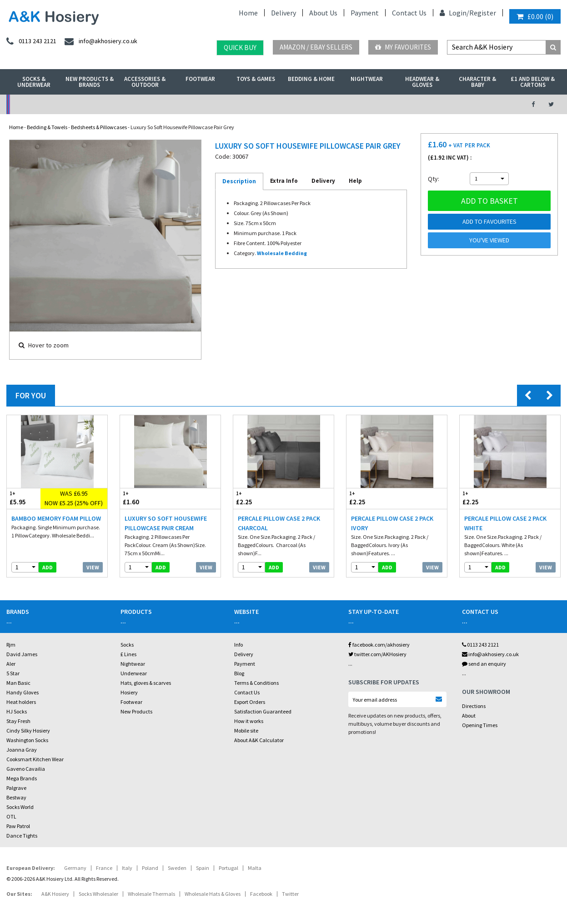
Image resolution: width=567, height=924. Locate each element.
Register (483, 13)
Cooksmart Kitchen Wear (35, 759)
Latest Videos (452, 104)
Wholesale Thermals (151, 894)
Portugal (228, 868)
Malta (255, 868)
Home (248, 13)
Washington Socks (27, 740)
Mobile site (246, 731)
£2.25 (258, 498)
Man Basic (18, 683)
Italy (127, 868)
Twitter (290, 894)
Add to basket (489, 201)
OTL (11, 816)
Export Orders (250, 702)
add (48, 567)
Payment (365, 13)
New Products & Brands (90, 82)
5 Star (13, 673)
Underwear (134, 673)
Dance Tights (22, 836)
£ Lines (128, 654)
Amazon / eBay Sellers (316, 47)
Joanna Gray (22, 750)
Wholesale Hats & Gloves (213, 894)
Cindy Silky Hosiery (28, 731)
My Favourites (403, 47)
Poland (150, 868)
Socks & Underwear (34, 82)
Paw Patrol (18, 826)
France (104, 868)
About (469, 716)
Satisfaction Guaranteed (263, 711)
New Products (136, 711)
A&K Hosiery (55, 894)
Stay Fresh (18, 721)
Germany (75, 868)
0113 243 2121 (480, 645)
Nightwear (367, 79)
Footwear (200, 79)
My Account (198, 104)
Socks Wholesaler (98, 894)
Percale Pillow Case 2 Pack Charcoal (279, 523)
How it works (249, 721)
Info (238, 645)
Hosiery (129, 692)
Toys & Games (256, 79)
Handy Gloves (23, 692)
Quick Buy (240, 48)
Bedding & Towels (47, 127)
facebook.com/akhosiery (379, 645)
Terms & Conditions (256, 683)
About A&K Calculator (259, 740)
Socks (127, 645)
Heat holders (21, 702)
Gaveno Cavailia (26, 769)
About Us (323, 13)
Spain (203, 868)
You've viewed (489, 240)
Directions (474, 706)
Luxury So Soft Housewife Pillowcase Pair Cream (166, 523)
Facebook (261, 894)
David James (22, 654)
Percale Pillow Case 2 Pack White (505, 523)
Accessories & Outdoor (145, 82)
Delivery (283, 13)
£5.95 (24, 498)
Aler (11, 664)
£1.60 (145, 498)
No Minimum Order (70, 104)
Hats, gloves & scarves (146, 683)
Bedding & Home (311, 79)
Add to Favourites (489, 221)
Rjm (11, 645)
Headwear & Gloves (422, 82)
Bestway (16, 797)
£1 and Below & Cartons (533, 82)
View (93, 567)
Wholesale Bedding (282, 253)
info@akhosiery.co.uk (490, 654)
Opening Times (480, 725)
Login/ (454, 13)
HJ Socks (17, 711)
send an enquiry (484, 664)
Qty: (434, 179)
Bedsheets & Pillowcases (99, 127)
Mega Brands (22, 778)
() (535, 16)
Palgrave (16, 788)
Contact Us (409, 13)
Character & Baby (477, 82)
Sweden (177, 868)
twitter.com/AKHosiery (377, 654)
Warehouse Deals (325, 104)
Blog (239, 673)
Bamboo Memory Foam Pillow (56, 518)
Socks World (20, 807)
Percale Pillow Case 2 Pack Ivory (392, 523)
